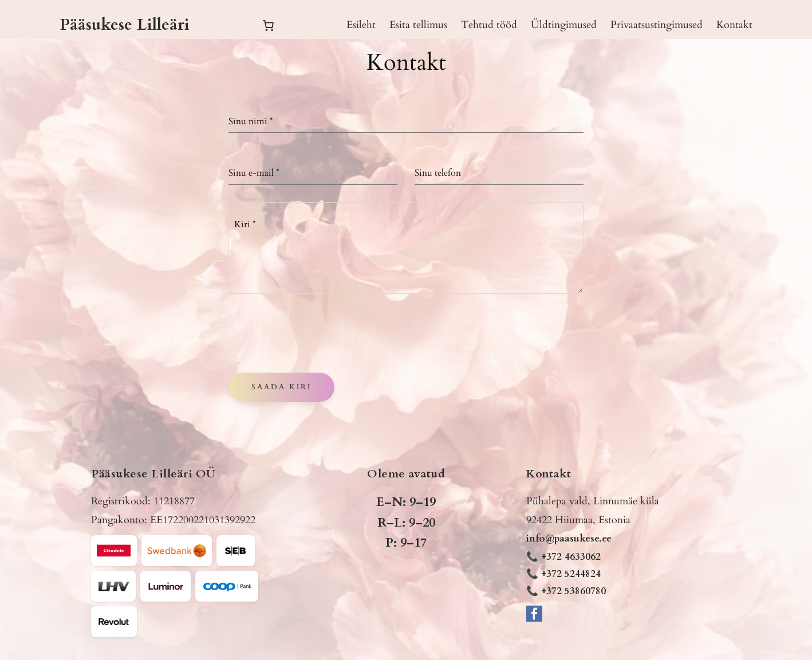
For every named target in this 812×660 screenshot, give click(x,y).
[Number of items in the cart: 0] (268, 25)
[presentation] (316, 333)
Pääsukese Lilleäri (125, 25)
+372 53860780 (573, 591)
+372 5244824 (571, 574)
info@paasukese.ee (569, 538)
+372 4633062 (571, 557)
